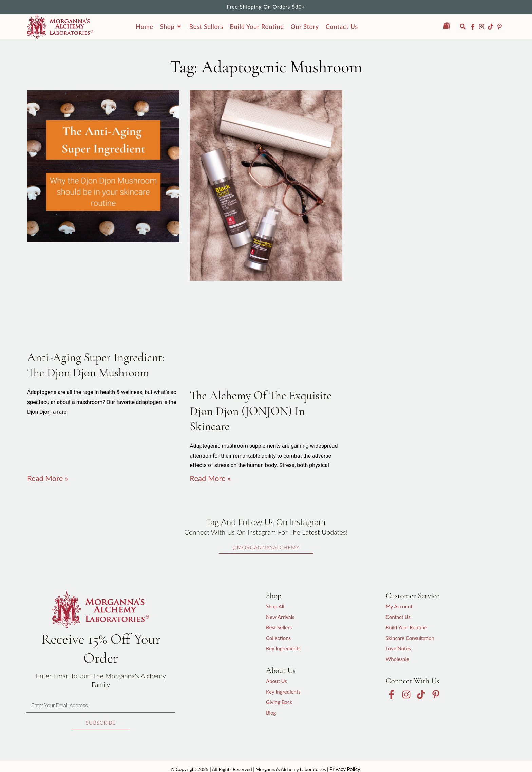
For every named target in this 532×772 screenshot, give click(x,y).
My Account (399, 606)
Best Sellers (279, 627)
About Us (277, 681)
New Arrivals (280, 617)
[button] (463, 26)
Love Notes (398, 648)
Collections (278, 638)
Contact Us (398, 617)
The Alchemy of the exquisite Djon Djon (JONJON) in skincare (261, 411)
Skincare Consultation (410, 638)
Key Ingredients (283, 648)
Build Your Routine (406, 627)
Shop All (275, 606)
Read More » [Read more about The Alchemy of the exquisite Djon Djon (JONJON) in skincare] (210, 478)
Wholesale (397, 659)
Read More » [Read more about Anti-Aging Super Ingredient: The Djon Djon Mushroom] (47, 478)
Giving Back (279, 702)
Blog (271, 713)
